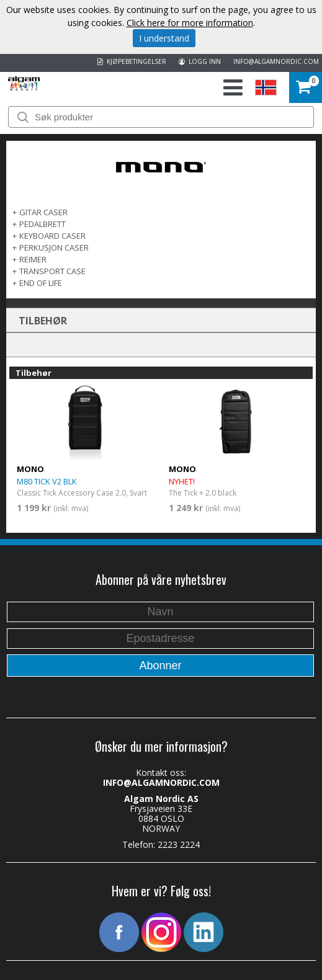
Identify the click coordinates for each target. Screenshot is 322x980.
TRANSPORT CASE (52, 271)
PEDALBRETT (42, 224)
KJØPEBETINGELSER (132, 61)
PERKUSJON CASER (54, 247)
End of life (41, 283)
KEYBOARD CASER (52, 236)
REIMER (33, 259)
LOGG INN (200, 61)
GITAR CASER (43, 212)
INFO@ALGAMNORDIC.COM (276, 61)
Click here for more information (190, 23)
